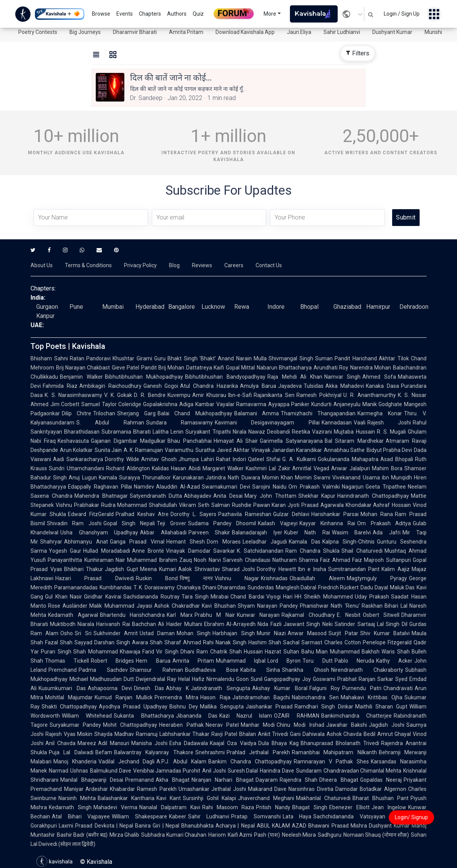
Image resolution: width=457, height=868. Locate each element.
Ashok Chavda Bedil (351, 734)
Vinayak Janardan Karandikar (287, 450)
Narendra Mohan (371, 368)
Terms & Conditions (88, 265)
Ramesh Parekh (157, 789)
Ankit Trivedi (273, 734)
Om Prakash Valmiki (314, 487)
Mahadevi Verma (115, 807)
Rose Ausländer (68, 606)
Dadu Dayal (374, 587)
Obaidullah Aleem (317, 578)
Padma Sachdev (103, 670)
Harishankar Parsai (335, 514)
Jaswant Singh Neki (308, 624)
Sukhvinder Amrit (116, 633)
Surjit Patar (343, 633)
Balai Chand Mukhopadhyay (195, 413)
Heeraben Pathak (181, 725)
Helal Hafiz (191, 679)
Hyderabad (150, 307)
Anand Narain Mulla (242, 358)
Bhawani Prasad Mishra (338, 826)
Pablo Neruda (354, 661)
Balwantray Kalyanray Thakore (154, 752)
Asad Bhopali (397, 459)
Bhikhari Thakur (84, 569)
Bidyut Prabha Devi (389, 450)
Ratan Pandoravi (90, 358)
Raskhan (372, 606)
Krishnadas (274, 578)
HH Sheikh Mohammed (323, 597)
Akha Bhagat (173, 780)
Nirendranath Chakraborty (367, 670)
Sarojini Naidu (269, 487)
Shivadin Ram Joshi (74, 523)
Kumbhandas (116, 587)
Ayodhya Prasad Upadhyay (133, 707)
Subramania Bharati (126, 432)
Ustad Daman (157, 633)
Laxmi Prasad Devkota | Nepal (96, 826)
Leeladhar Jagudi (265, 542)
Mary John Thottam (270, 496)
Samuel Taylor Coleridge (111, 404)
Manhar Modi (258, 725)
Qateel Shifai (264, 459)
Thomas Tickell (67, 661)
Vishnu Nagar (237, 578)
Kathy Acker (394, 661)
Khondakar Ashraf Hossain (378, 505)
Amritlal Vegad (311, 468)
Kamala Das (305, 542)
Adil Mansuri (114, 743)
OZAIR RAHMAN (296, 716)
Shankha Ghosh (306, 670)
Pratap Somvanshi (256, 816)
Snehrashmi (210, 752)
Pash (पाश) (267, 835)
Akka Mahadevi (345, 386)
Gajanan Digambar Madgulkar (128, 441)
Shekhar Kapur (317, 496)
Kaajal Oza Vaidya (233, 743)
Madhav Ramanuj (136, 734)
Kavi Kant (169, 798)
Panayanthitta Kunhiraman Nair (86, 560)
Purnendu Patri (362, 688)
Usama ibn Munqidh (388, 478)
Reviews (202, 265)
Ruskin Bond (157, 578)
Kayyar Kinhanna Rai (327, 523)
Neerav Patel (222, 725)
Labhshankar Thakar (185, 734)
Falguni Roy (325, 688)
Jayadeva (290, 386)
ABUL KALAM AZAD (282, 826)
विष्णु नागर (196, 578)
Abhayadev (198, 496)
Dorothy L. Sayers (193, 514)
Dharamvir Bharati (135, 32)
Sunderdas (261, 587)
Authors (177, 14)
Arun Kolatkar (76, 450)
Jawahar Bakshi (347, 725)
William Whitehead (87, 716)
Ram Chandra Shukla (312, 551)
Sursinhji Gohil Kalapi (210, 798)
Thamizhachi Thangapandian (318, 413)
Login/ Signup (411, 817)
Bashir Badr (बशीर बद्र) (82, 835)
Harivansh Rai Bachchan (126, 624)
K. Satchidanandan (260, 551)
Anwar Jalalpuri (351, 468)
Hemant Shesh (186, 542)
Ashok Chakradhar (177, 606)
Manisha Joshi (149, 743)
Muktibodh (63, 624)
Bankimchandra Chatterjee (356, 716)
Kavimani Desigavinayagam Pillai (267, 423)
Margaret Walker (223, 468)
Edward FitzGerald (91, 514)
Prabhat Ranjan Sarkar (365, 679)
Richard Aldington (128, 468)
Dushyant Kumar (392, 32)
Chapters (150, 14)
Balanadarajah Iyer (257, 532)
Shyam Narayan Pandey (268, 606)
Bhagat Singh (310, 807)
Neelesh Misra (299, 835)
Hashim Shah (265, 642)
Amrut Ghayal (394, 734)
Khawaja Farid (137, 652)
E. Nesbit (349, 615)
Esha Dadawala (189, 743)
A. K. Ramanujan (143, 450)
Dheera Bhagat (339, 780)
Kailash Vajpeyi (278, 523)
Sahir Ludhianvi (342, 32)
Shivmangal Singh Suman (301, 358)
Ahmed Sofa (379, 377)
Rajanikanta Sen (274, 395)
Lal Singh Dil (392, 624)
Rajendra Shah (299, 780)
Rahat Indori (231, 459)
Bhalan (248, 734)
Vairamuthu (179, 450)
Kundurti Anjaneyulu (336, 404)
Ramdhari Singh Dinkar (324, 707)
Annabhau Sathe (344, 450)
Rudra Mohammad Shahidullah (139, 505)
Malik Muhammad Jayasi (121, 606)
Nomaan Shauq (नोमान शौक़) (376, 835)
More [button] (270, 14)
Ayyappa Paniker (289, 404)
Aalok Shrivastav (199, 569)
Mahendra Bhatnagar (101, 496)
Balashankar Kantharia (126, 798)
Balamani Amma (257, 413)
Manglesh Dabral (296, 587)
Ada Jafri (387, 532)
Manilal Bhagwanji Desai (92, 780)
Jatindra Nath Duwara (233, 478)
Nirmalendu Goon (228, 679)
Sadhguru (330, 835)
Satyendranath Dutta (156, 496)
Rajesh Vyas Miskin (69, 734)
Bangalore (182, 307)
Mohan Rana (377, 514)
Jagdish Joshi (387, 725)
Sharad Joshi (239, 569)
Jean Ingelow (389, 807)
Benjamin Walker (81, 377)
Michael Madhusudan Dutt (102, 679)
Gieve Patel (126, 368)
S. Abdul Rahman (110, 423)
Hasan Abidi (186, 468)
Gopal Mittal (240, 368)
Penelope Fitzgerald (387, 642)
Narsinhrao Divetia (311, 789)
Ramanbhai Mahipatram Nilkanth (334, 752)
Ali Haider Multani (180, 624)
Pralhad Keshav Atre (142, 514)
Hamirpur (378, 307)
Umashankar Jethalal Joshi (212, 789)
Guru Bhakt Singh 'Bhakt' (185, 358)
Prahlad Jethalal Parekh (258, 752)
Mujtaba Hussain (354, 432)
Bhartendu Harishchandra (133, 615)
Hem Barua (153, 661)
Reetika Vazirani (312, 432)
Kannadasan (337, 423)
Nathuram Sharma (295, 560)
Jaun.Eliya (299, 32)
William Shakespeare (139, 816)
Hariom (217, 835)
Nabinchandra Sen (315, 697)
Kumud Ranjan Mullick (124, 697)
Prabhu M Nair (215, 615)
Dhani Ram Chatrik (204, 652)
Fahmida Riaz (60, 386)
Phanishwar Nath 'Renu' (330, 606)
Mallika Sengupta (222, 707)
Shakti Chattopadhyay (69, 707)
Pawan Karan (270, 505)
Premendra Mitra (176, 697)
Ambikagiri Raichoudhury (110, 386)
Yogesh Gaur (65, 551)
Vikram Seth (194, 505)
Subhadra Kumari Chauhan (174, 835)
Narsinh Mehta (77, 798)
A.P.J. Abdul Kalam (181, 762)
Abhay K (178, 688)
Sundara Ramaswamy (179, 423)
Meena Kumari (158, 569)
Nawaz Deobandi (269, 432)
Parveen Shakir (209, 532)
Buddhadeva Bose (212, 670)
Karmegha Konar (380, 413)
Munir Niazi (271, 633)
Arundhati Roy (331, 368)
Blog (174, 265)
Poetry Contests (38, 32)
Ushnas (79, 771)
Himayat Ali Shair (236, 441)
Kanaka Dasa (382, 386)
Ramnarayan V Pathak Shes (331, 762)
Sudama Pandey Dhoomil (222, 523)
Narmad (59, 771)
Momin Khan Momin (287, 478)
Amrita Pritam (186, 32)
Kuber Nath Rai (307, 532)
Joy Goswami (319, 679)
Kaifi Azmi (240, 835)
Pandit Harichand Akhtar (365, 358)
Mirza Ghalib (124, 835)
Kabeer (178, 816)
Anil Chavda (60, 743)
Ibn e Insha (312, 569)
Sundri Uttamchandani (76, 468)
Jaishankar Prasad (269, 707)
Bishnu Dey (184, 707)
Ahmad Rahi (198, 642)
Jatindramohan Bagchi (261, 697)
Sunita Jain (108, 450)
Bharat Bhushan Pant (381, 798)
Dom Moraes (224, 542)
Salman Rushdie (231, 505)
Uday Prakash (372, 597)
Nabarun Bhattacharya (284, 368)
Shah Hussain (246, 652)
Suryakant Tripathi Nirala (216, 432)
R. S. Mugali (391, 432)
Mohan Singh (194, 633)
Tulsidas (314, 386)
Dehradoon (414, 307)
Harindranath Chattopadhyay (373, 496)
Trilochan (104, 413)
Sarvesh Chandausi (247, 560)
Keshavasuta (73, 441)
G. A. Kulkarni (299, 459)
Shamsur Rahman (156, 670)
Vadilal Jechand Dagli (127, 762)
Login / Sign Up (402, 14)
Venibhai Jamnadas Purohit (167, 771)
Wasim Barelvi (352, 532)
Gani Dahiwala (307, 734)
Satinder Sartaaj (355, 624)
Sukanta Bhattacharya (144, 716)
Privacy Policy (140, 265)
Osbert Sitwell (381, 615)
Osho (67, 633)
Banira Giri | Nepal (157, 826)
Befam (104, 752)
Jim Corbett (65, 404)
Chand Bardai (247, 597)
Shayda (103, 734)
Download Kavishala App (245, 32)
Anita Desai (228, 496)
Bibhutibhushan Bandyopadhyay (225, 377)
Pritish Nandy (273, 807)
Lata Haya (297, 816)
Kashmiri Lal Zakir (268, 468)
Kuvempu (179, 395)
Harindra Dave (277, 771)
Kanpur (45, 316)
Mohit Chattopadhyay (130, 725)
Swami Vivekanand (337, 478)
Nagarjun (353, 487)
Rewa (242, 307)
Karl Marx (180, 615)
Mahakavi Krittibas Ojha (372, 697)
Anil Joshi (214, 771)
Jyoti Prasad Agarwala (315, 505)
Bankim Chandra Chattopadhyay (250, 762)
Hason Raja (215, 697)
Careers (234, 265)
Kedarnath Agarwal (73, 615)
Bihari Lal (396, 606)
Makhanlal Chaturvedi (323, 798)
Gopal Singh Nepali (129, 523)
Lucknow (213, 307)
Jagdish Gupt (121, 569)
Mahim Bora (387, 468)
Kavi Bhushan (219, 606)
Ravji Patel (224, 734)
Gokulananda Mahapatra (348, 459)
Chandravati (398, 688)
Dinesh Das (149, 688)
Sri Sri (83, 633)
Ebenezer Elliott (349, 807)
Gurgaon (47, 307)
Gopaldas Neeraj (381, 780)
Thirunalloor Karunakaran (173, 478)
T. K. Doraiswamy (154, 587)
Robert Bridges (112, 661)
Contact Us (269, 265)
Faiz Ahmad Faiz (341, 560)
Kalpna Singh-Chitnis (349, 542)
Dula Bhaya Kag (278, 743)
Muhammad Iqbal (241, 661)
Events (125, 14)
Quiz (198, 14)
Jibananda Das (197, 716)
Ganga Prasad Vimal (137, 542)
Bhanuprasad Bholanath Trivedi (340, 743)
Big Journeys (85, 32)
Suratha (205, 450)
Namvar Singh (343, 377)
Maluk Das (402, 587)
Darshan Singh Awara (121, 642)
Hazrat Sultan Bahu (289, 652)
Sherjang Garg (136, 413)
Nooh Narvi (207, 560)
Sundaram (309, 771)
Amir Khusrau (209, 395)
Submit (406, 217)
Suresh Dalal (243, 771)
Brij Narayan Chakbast (83, 368)
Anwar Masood (307, 633)
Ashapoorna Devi (110, 688)
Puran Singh (56, 652)
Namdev (144, 487)
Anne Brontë (148, 551)
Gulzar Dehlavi (291, 514)
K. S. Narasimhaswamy (73, 395)
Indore (276, 307)
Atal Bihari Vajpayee (81, 816)
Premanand (139, 780)
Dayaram (267, 780)
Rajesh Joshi (389, 423)
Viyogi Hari (280, 597)
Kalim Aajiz (396, 569)
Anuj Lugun (83, 478)
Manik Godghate (382, 404)
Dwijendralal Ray (156, 679)
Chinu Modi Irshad (300, 725)
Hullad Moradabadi (106, 551)
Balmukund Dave (111, 771)
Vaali (360, 423)
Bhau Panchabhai (189, 441)
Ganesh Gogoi (161, 386)
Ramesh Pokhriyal (319, 395)
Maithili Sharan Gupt (381, 707)
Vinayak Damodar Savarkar (200, 551)
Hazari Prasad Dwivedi (95, 578)
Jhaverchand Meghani (266, 798)
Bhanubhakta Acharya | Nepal (218, 826)
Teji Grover (171, 523)
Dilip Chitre (76, 413)
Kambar (205, 404)
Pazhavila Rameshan (245, 514)
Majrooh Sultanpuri (387, 560)
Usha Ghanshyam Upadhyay (99, 532)
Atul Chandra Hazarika (209, 386)
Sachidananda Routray (151, 597)
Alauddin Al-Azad (178, 487)
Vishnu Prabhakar (77, 505)
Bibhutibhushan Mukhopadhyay (144, 377)
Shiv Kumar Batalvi (385, 633)
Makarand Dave (267, 789)
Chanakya (189, 587)
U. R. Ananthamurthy (370, 395)
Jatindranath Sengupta (220, 688)
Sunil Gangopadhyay (276, 679)
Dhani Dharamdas (224, 587)
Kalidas (160, 468)
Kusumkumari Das (62, 688)
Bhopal (309, 307)
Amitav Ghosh (159, 459)
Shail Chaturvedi (362, 551)
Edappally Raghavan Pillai (100, 487)
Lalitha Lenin (168, 432)
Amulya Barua (258, 386)
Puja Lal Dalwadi (71, 752)
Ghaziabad (347, 307)
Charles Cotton (343, 642)
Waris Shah (396, 652)
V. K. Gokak (118, 395)
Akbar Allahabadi (163, 532)
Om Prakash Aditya (384, 523)
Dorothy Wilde (122, 459)
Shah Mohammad (96, 652)
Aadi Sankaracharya (78, 459)
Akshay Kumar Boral (280, 688)
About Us (42, 265)
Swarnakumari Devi (226, 487)
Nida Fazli (270, 624)
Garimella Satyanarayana (291, 441)
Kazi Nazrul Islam (246, 716)
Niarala (86, 624)
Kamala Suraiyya (119, 478)
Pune (76, 307)
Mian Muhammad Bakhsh (348, 652)
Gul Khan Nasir (64, 597)
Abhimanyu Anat (86, 542)
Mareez (87, 743)
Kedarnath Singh (70, 807)
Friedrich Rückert (338, 587)
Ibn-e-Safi (240, 395)
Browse (101, 14)
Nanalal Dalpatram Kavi (170, 807)
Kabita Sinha (260, 670)
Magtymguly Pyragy (377, 578)
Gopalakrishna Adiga (168, 404)
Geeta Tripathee (386, 487)
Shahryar (51, 542)
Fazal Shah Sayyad (69, 642)
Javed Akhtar (233, 450)
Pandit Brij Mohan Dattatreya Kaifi (182, 368)
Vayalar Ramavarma (241, 404)
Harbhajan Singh (233, 633)
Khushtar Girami (132, 358)
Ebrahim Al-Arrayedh (230, 624)
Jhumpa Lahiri (196, 459)
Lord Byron (284, 661)
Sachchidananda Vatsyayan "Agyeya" (363, 816)
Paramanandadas (76, 587)
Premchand (63, 670)
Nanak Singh (231, 642)
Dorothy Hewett (276, 569)
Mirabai (220, 597)
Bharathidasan (82, 432)
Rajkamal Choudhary (308, 615)
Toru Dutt (317, 661)
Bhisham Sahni (49, 358)
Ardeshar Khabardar (110, 789)
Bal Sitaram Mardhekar (354, 441)
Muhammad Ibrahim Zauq (159, 560)
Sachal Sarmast (303, 642)
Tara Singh (195, 597)
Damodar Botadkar (359, 789)
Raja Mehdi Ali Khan (295, 377)
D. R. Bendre (150, 395)
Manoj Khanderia (75, 762)
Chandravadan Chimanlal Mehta (362, 771)
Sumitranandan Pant (354, 569)
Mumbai (113, 307)
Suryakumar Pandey (75, 725)
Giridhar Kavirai (103, 597)
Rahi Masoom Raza (228, 807)
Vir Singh (167, 652)
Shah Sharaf (166, 642)
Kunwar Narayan (258, 615)
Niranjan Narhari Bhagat (223, 780)
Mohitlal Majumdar (69, 697)
